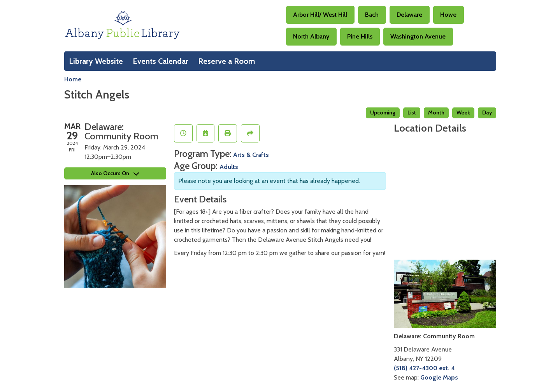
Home (73, 79)
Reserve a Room (227, 61)
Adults (229, 167)
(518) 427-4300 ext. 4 (424, 368)
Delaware (409, 15)
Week (463, 113)
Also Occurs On (115, 173)
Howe (448, 15)
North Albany (311, 36)
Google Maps (439, 377)
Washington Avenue (418, 36)
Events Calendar (161, 61)
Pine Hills (360, 36)
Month (436, 113)
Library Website (96, 61)
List (412, 113)
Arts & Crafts (251, 155)
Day (487, 113)
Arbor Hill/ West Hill (320, 15)
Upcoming (383, 113)
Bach (372, 15)
